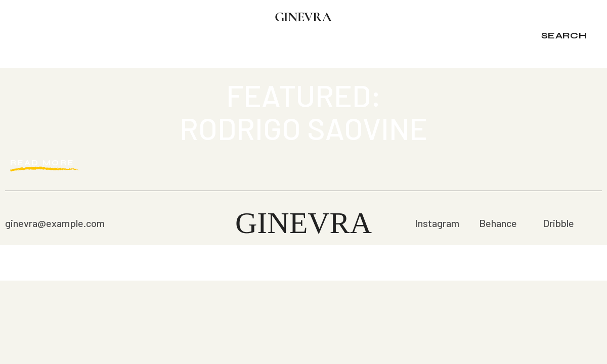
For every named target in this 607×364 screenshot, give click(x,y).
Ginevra (303, 223)
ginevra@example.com (55, 223)
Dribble (558, 223)
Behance (498, 223)
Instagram (437, 223)
